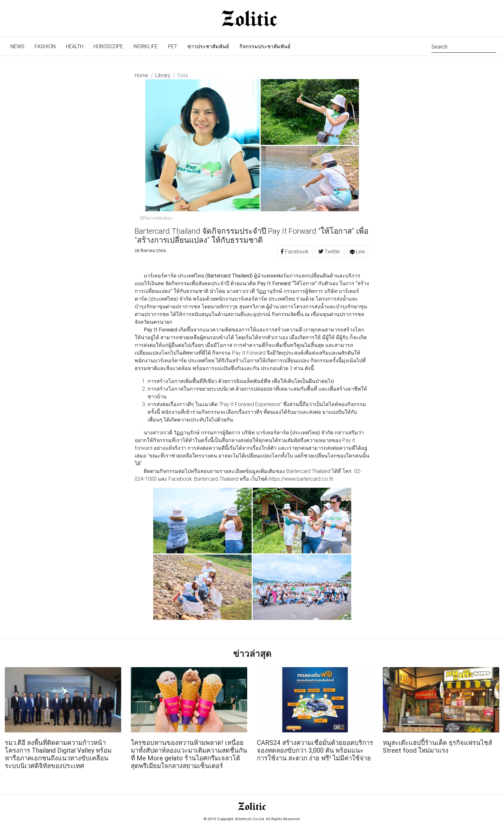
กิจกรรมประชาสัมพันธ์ (265, 46)
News (20, 46)
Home (141, 75)
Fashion (45, 46)
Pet (173, 46)
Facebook (295, 251)
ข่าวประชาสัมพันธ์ (208, 46)
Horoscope (108, 46)
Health (75, 46)
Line (357, 251)
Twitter (330, 251)
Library (163, 75)
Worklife (146, 46)
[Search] (464, 46)
